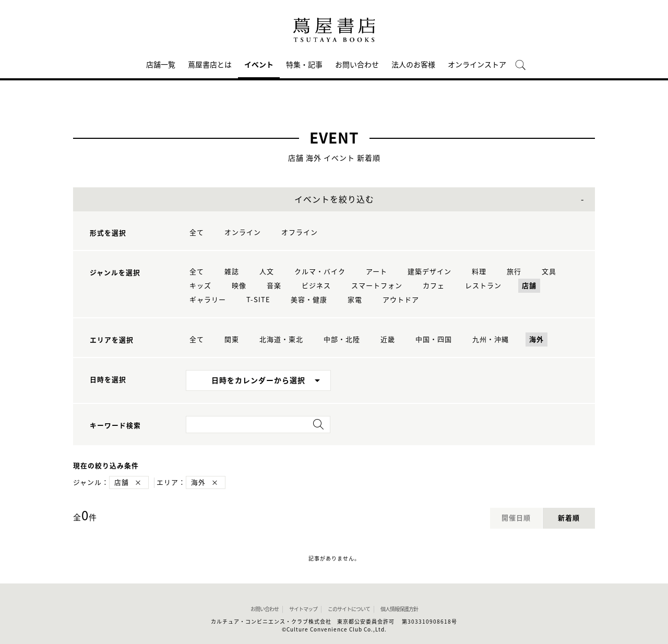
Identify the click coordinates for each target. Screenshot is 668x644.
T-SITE (258, 300)
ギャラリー (208, 300)
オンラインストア (477, 65)
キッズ (200, 286)
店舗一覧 (161, 65)
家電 (355, 300)
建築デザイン (430, 272)
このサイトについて (349, 609)
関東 (232, 339)
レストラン (483, 286)
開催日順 (516, 518)
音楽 (274, 286)
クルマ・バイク (320, 272)
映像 (239, 286)
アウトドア (401, 300)
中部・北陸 (342, 339)
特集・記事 (304, 65)
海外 (536, 339)
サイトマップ (303, 609)
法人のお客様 (413, 65)
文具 (549, 272)
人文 (267, 272)
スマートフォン (377, 286)
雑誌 (232, 272)
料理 (479, 272)
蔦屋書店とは (210, 65)
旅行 (514, 272)
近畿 (388, 339)
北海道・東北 (281, 339)
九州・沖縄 (491, 339)
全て (197, 232)
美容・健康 (309, 300)
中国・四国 (434, 339)
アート (377, 272)
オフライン (300, 232)
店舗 (529, 286)
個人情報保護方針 (399, 609)
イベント (259, 65)
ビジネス (316, 286)
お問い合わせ (357, 65)
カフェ (434, 286)
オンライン (243, 232)
